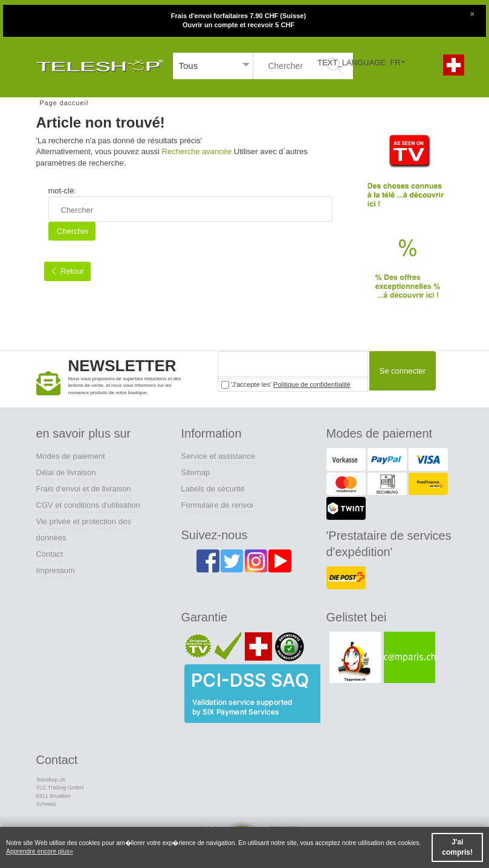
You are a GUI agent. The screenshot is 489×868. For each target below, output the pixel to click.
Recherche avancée (197, 151)
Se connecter (401, 371)
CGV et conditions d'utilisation (88, 505)
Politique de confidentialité (312, 384)
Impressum (56, 570)
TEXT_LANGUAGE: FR (359, 63)
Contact (50, 554)
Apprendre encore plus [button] (38, 851)
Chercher (72, 231)
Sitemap (196, 472)
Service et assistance (219, 456)
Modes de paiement (71, 456)
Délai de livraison (66, 472)
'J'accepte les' (286, 385)
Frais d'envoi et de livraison (84, 489)
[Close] (472, 13)
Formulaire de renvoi (217, 505)
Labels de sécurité (213, 489)
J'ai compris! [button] (457, 847)
